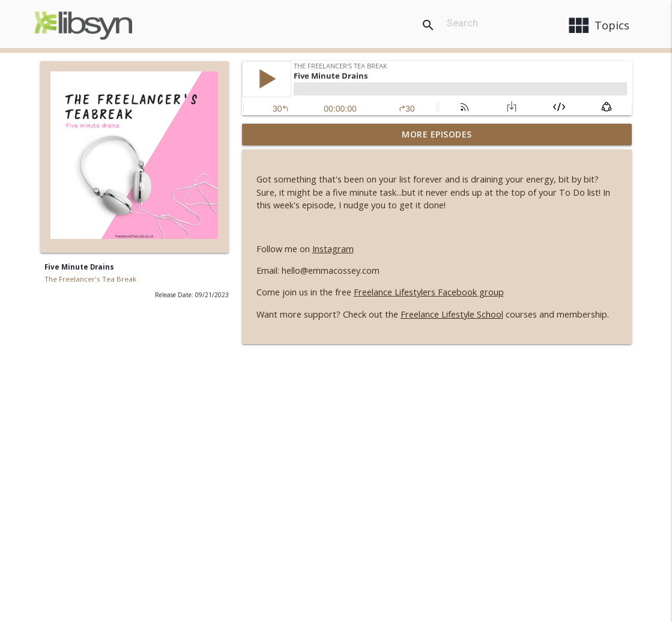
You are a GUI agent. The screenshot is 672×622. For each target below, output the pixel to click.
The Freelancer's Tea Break (90, 279)
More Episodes (437, 134)
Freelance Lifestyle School (452, 314)
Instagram (333, 249)
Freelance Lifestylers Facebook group (429, 292)
